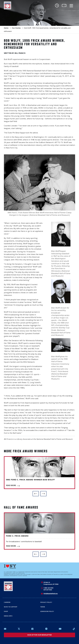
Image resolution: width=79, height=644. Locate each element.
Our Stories (16, 28)
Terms (43, 607)
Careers (7, 602)
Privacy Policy (46, 602)
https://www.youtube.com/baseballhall (60, 629)
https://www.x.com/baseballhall (19, 629)
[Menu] (71, 5)
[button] (36, 494)
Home (6, 28)
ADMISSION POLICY (47, 611)
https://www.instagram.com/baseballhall (46, 629)
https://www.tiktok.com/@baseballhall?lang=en (74, 629)
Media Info (8, 616)
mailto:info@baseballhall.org (5, 629)
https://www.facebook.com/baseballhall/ (32, 629)
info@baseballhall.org (51, 594)
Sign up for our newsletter (39, 635)
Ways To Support (11, 607)
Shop (6, 611)
